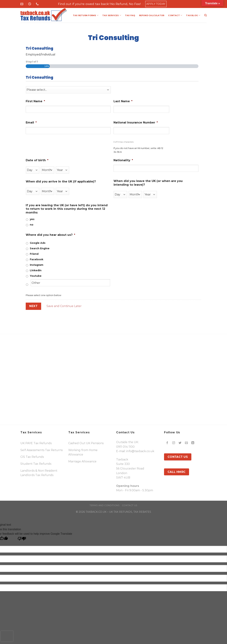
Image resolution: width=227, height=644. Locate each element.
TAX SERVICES (112, 15)
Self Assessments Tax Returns (41, 450)
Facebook (37, 259)
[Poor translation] (22, 540)
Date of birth (37, 160)
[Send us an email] (186, 443)
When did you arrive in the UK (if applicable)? (61, 182)
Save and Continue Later (64, 306)
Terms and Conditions (105, 505)
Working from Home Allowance (83, 452)
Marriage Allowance (82, 461)
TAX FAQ (130, 15)
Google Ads (38, 243)
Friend (34, 254)
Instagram (37, 265)
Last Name (123, 101)
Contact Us (130, 505)
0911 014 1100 (125, 447)
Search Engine (40, 248)
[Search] (205, 15)
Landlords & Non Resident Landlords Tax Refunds (39, 473)
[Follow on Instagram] (174, 443)
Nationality (123, 160)
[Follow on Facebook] (167, 443)
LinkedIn (36, 270)
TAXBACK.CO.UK (96, 512)
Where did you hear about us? (50, 235)
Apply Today (156, 4)
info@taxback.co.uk (140, 451)
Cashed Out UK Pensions (86, 443)
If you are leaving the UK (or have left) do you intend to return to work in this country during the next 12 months (67, 209)
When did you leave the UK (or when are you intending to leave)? (148, 183)
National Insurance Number (136, 123)
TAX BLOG (193, 15)
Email (31, 123)
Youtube (36, 276)
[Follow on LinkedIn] (193, 443)
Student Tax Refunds (36, 464)
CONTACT (175, 15)
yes (32, 219)
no (32, 225)
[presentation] (7, 636)
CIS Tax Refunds (32, 457)
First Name (35, 101)
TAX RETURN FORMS (86, 15)
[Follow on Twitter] (180, 443)
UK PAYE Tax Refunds (36, 443)
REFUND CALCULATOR (152, 15)
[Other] (70, 283)
